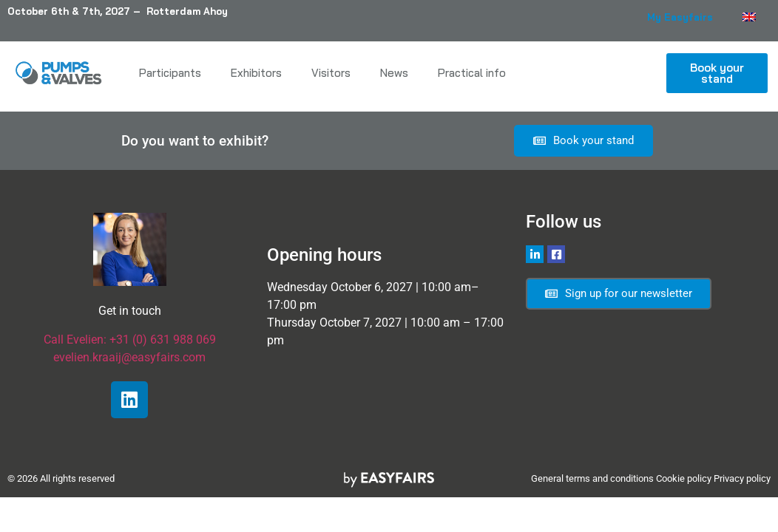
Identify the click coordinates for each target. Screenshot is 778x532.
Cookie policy (684, 478)
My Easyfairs (680, 17)
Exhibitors (256, 73)
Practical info (472, 73)
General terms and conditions (592, 478)
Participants (170, 73)
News (394, 73)
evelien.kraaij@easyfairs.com (129, 357)
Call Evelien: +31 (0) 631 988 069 (130, 340)
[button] (717, 73)
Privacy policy (742, 478)
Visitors (331, 73)
